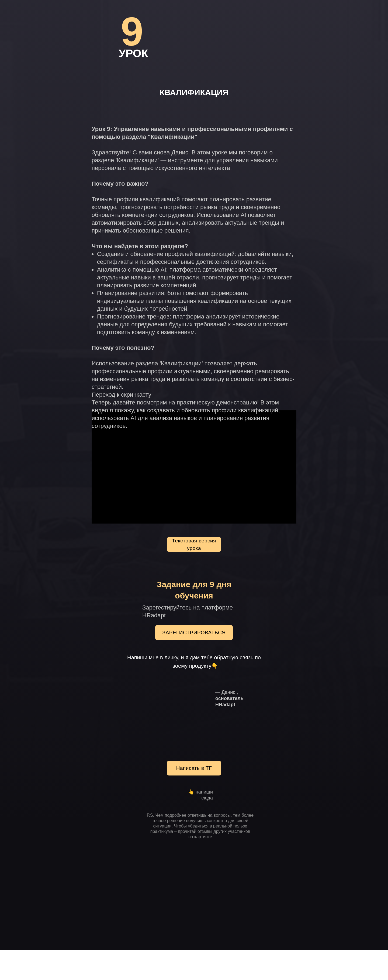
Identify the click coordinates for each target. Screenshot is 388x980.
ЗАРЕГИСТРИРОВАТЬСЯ (194, 633)
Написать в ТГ (194, 768)
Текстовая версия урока (194, 544)
